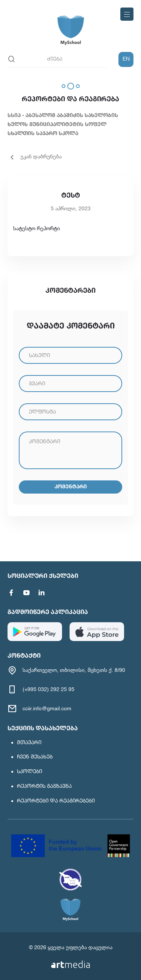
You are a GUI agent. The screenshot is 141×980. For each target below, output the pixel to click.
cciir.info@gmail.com (47, 709)
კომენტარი (71, 487)
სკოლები (30, 772)
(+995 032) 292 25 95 (49, 690)
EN (126, 59)
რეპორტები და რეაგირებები (56, 801)
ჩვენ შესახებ (35, 757)
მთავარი (29, 743)
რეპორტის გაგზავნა (44, 786)
